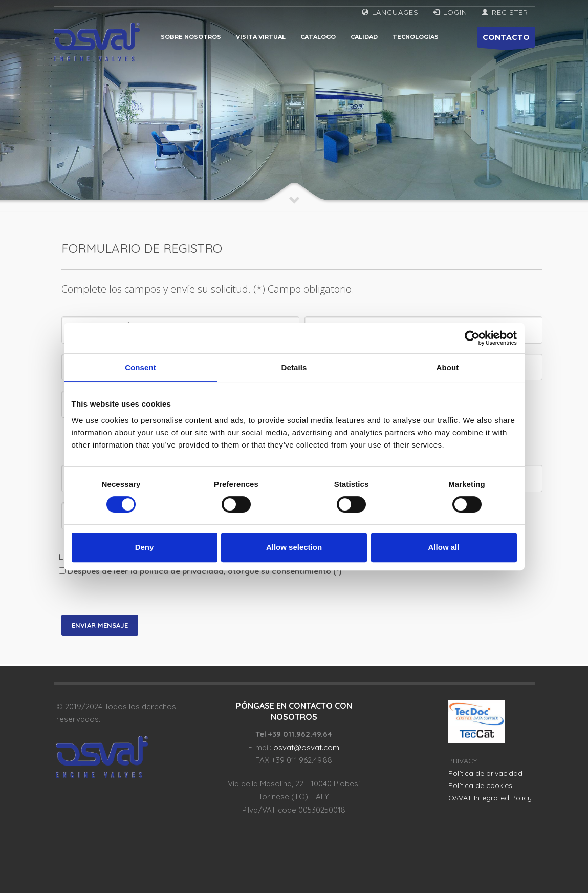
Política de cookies (480, 785)
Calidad (364, 37)
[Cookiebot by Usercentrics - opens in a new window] (472, 338)
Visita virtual (261, 37)
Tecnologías (416, 37)
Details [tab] (294, 367)
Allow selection (294, 547)
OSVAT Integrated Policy (490, 798)
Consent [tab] (140, 367)
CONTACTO (506, 40)
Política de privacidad (485, 773)
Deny (145, 547)
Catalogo (318, 37)
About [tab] (448, 367)
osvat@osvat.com (306, 747)
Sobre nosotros (191, 37)
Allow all (444, 547)
